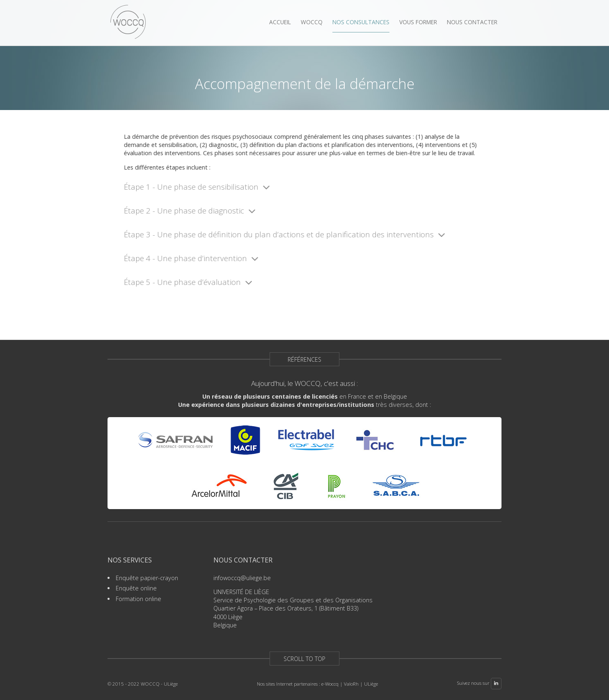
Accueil (280, 22)
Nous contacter (472, 22)
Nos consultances (361, 22)
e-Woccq (330, 684)
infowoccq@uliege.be (242, 578)
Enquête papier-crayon (147, 578)
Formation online (139, 599)
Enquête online (136, 588)
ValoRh (351, 684)
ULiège (371, 684)
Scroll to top (304, 659)
